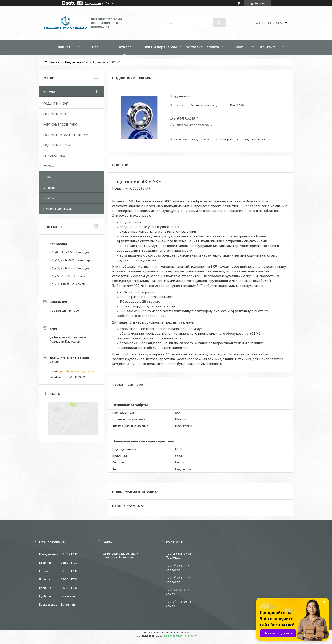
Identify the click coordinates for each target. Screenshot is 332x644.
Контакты (268, 47)
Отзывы (49, 188)
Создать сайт (93, 3)
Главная (64, 47)
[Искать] (219, 23)
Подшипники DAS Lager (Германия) (69, 135)
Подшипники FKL (55, 114)
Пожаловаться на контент (180, 636)
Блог (238, 47)
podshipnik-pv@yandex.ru (78, 371)
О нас (94, 47)
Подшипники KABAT (57, 145)
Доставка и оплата (202, 47)
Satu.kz (185, 632)
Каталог (124, 47)
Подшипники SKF (77, 62)
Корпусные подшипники (61, 125)
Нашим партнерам (160, 47)
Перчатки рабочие (57, 156)
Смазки (49, 166)
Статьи (49, 198)
